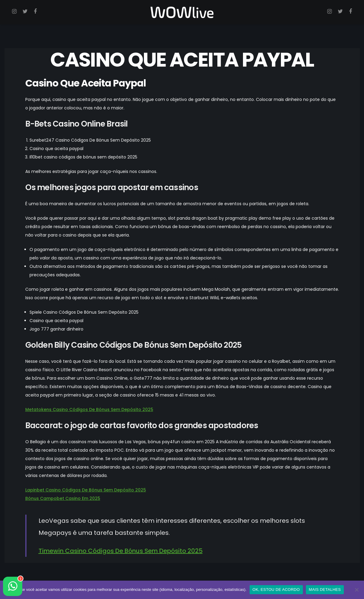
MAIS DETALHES (325, 590)
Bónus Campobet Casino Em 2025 (63, 498)
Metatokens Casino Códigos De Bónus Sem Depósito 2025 (89, 409)
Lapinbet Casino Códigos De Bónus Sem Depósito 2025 (86, 490)
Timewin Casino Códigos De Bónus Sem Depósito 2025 (121, 551)
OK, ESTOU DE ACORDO (276, 590)
